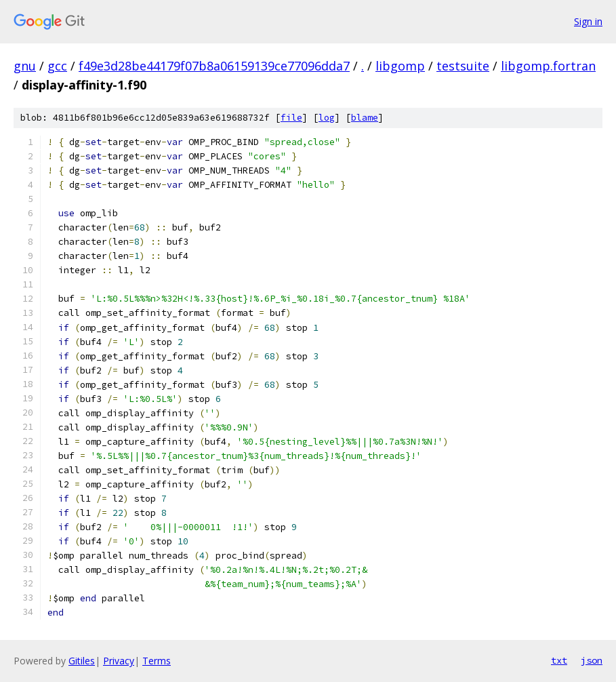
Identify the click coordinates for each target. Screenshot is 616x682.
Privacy (119, 661)
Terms (157, 661)
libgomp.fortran (548, 66)
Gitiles (82, 661)
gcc (57, 66)
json (592, 660)
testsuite (463, 66)
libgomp (400, 66)
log (327, 118)
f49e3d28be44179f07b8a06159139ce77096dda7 (214, 66)
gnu (25, 66)
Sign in (588, 21)
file (291, 118)
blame (365, 118)
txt (559, 660)
